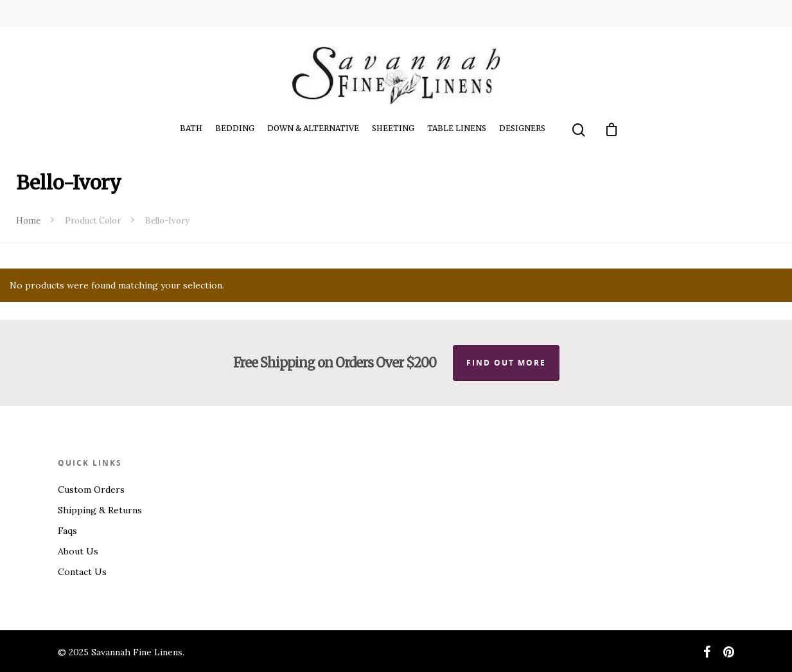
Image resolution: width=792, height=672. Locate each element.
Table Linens (457, 128)
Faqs (67, 531)
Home (28, 221)
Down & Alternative (313, 128)
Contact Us (82, 572)
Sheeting (393, 128)
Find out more (506, 363)
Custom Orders (91, 490)
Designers (522, 128)
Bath (191, 128)
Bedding (235, 128)
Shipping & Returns (100, 510)
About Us (78, 551)
